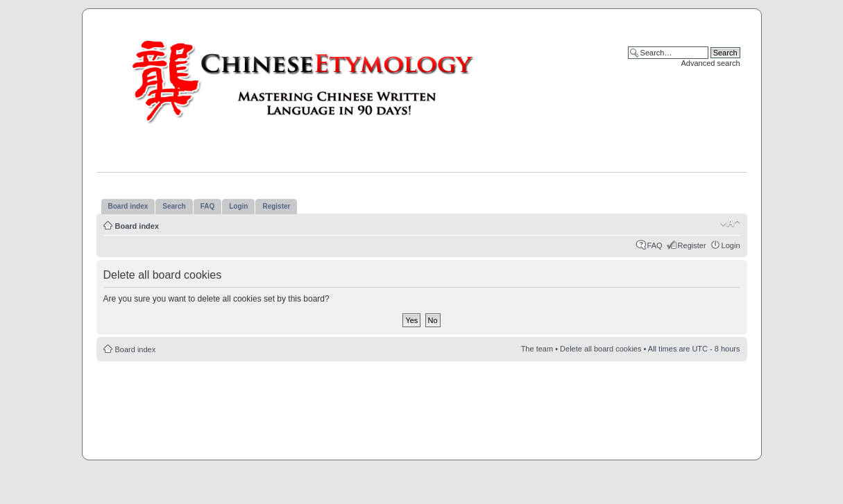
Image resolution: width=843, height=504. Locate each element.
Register (692, 245)
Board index (137, 226)
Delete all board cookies (601, 349)
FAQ (655, 245)
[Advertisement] (422, 403)
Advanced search (711, 63)
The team (537, 349)
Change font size (730, 223)
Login (731, 245)
